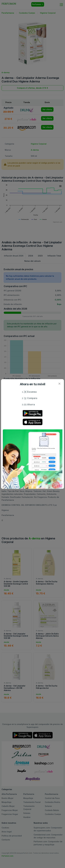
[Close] (59, 384)
